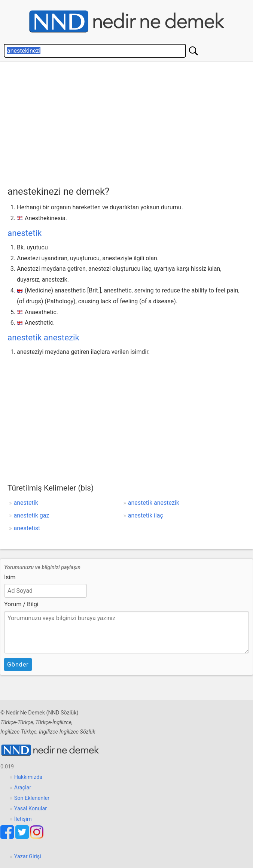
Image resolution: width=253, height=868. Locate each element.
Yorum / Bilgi (21, 604)
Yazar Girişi (28, 857)
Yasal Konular (31, 809)
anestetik (25, 233)
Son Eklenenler (32, 798)
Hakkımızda (28, 777)
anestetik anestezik (43, 337)
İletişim (23, 819)
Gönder (18, 664)
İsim (10, 577)
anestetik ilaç (146, 515)
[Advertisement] (130, 122)
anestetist (27, 528)
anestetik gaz (32, 515)
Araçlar (23, 788)
